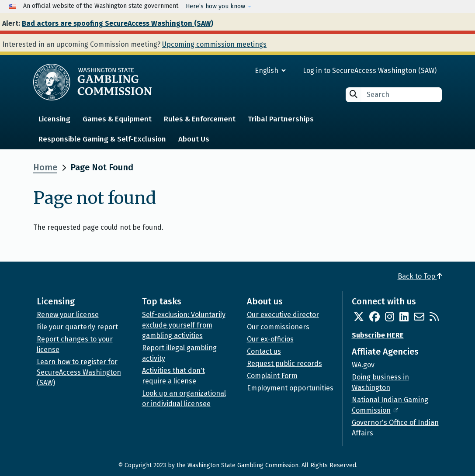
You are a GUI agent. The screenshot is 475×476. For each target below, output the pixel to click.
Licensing (54, 119)
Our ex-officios (270, 339)
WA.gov (363, 365)
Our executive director (283, 315)
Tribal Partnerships (281, 119)
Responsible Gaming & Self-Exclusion (102, 139)
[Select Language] (239, 71)
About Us (194, 139)
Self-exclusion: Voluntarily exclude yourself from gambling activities (184, 325)
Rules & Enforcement (200, 119)
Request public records (284, 364)
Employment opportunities (290, 388)
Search (354, 94)
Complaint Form (272, 376)
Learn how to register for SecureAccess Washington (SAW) (79, 372)
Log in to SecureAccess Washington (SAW (369, 71)
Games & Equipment (117, 119)
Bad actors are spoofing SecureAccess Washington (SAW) (118, 23)
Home (45, 167)
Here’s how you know (216, 6)
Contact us (264, 351)
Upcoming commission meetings (214, 44)
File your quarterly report (77, 327)
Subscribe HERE (378, 335)
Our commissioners (278, 327)
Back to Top (420, 276)
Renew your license (68, 315)
